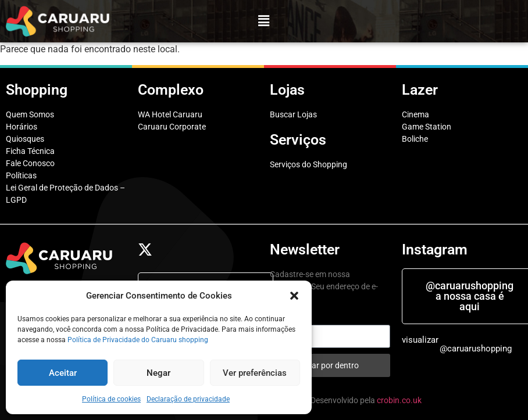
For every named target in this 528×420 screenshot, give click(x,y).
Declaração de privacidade (188, 399)
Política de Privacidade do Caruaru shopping (138, 340)
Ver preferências (255, 373)
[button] (294, 296)
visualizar (420, 340)
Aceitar (63, 373)
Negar (158, 373)
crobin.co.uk (399, 400)
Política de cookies (111, 399)
